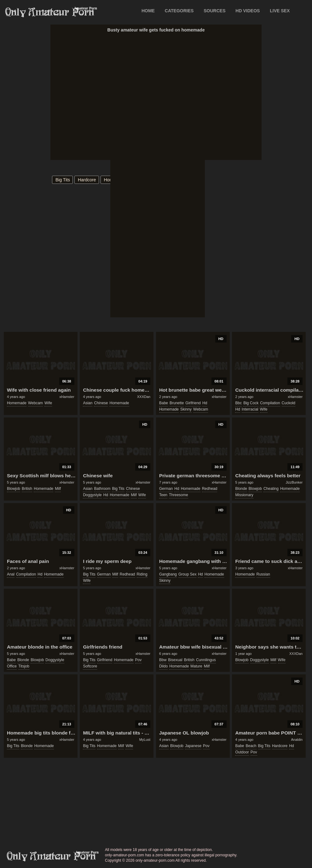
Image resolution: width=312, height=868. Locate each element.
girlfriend (193, 403)
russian (263, 574)
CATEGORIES (179, 11)
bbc (238, 403)
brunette (177, 403)
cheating (271, 489)
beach (251, 746)
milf (58, 489)
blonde (241, 489)
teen (163, 495)
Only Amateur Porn (50, 12)
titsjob (24, 666)
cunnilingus (206, 660)
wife (48, 403)
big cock (251, 403)
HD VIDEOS (248, 11)
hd (205, 403)
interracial (250, 409)
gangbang (168, 574)
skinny (186, 409)
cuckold (289, 403)
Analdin (297, 740)
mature (196, 666)
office (12, 666)
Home (148, 11)
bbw (163, 660)
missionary (244, 495)
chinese (101, 403)
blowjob (14, 489)
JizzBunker (294, 482)
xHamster (67, 397)
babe (164, 403)
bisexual (175, 660)
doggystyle (92, 495)
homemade (17, 403)
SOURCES (214, 11)
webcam (35, 403)
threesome (179, 495)
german (166, 489)
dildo (163, 666)
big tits (63, 180)
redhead (210, 489)
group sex (187, 574)
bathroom (102, 489)
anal (11, 574)
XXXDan (144, 397)
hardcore (87, 180)
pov (139, 660)
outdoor (242, 752)
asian (88, 403)
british (27, 489)
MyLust (145, 740)
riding (142, 574)
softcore (90, 666)
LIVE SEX (280, 11)
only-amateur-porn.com (51, 856)
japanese (193, 746)
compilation (270, 403)
